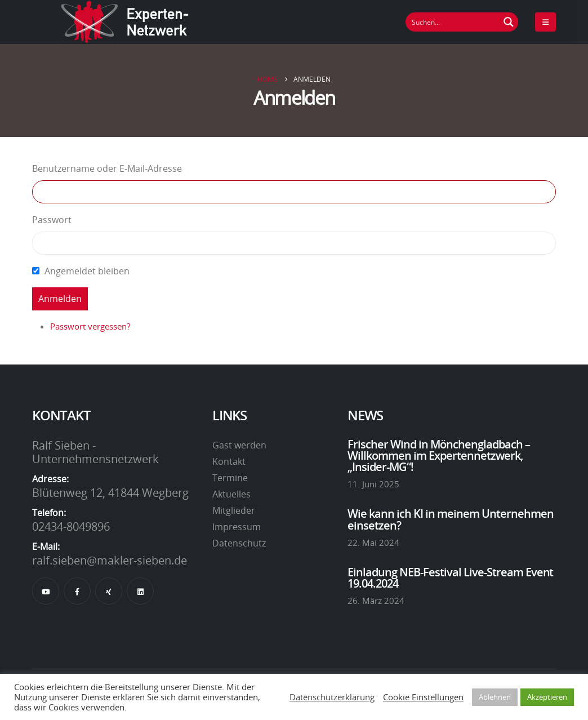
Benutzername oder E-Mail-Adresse (107, 168)
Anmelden (60, 299)
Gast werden (239, 445)
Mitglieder (234, 510)
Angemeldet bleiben (87, 271)
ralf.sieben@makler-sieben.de (110, 560)
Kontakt (229, 461)
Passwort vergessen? (90, 326)
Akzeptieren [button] (547, 697)
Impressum (237, 527)
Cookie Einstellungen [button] (423, 697)
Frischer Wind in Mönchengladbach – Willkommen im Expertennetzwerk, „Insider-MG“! (439, 455)
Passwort (52, 220)
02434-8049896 (71, 526)
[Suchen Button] (509, 22)
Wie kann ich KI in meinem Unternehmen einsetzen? (451, 519)
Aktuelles (231, 494)
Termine (230, 478)
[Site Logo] (125, 22)
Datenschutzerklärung (332, 697)
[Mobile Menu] (545, 22)
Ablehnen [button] (495, 697)
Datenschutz (239, 543)
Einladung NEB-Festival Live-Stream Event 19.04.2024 (451, 577)
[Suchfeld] (453, 22)
